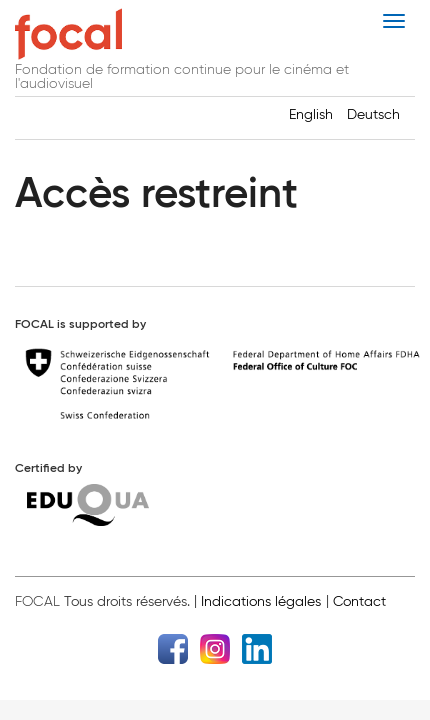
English (311, 114)
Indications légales (261, 601)
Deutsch (373, 114)
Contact (359, 601)
